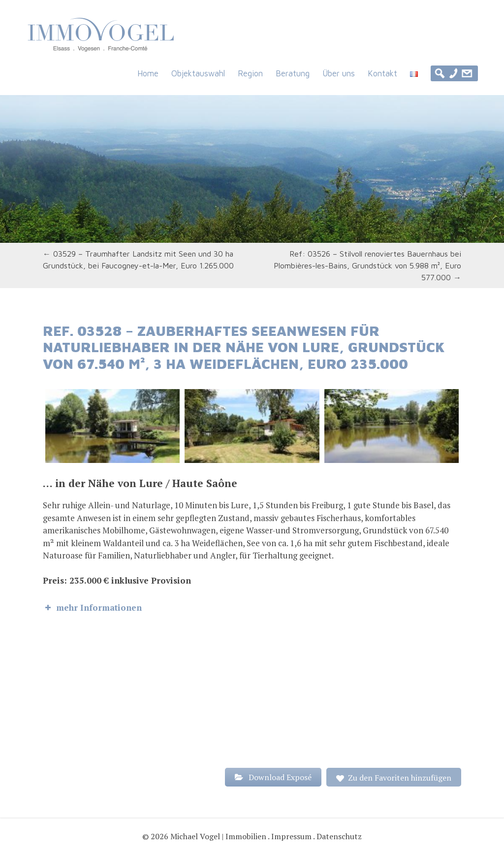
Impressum (291, 836)
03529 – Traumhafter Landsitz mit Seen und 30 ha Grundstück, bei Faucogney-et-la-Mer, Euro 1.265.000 (138, 260)
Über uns (339, 73)
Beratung (293, 73)
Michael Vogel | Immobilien (218, 836)
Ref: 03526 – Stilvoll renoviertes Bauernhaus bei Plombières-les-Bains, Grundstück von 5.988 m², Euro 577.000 (367, 265)
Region (250, 73)
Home (148, 73)
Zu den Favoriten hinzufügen (400, 778)
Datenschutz (339, 836)
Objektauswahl (198, 73)
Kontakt (382, 73)
